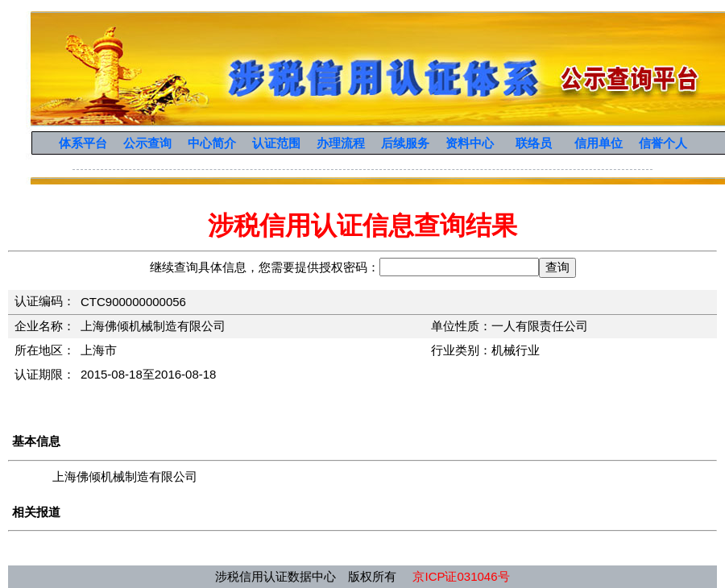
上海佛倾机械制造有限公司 (125, 476)
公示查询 (147, 143)
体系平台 (83, 143)
